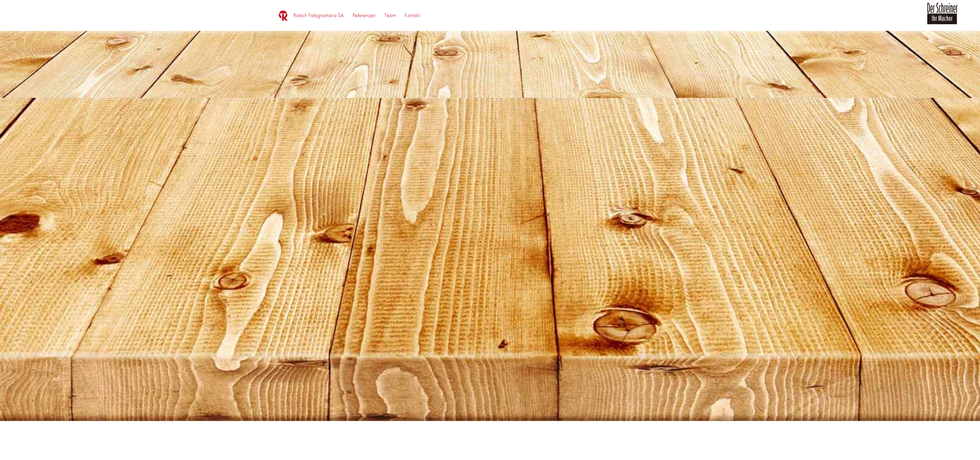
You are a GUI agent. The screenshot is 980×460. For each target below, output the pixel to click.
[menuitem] (319, 15)
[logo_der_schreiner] (942, 17)
